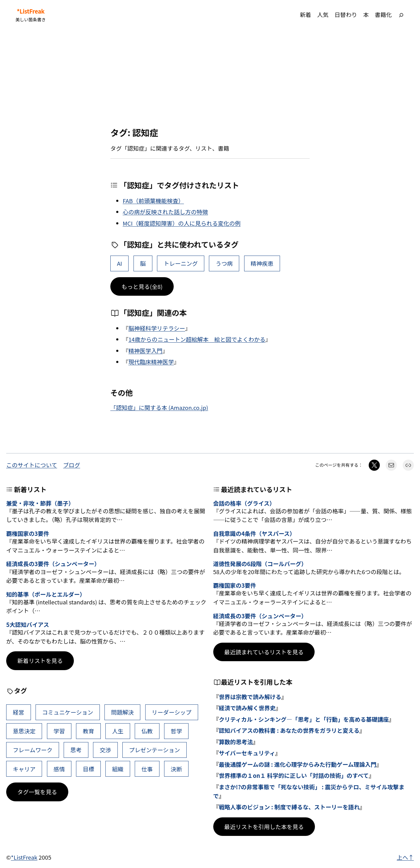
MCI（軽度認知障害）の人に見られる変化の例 (182, 223)
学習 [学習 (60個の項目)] (59, 731)
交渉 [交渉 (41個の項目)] (105, 750)
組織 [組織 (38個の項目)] (118, 769)
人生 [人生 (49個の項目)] (118, 731)
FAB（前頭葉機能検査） (153, 201)
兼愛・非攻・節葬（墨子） (40, 503)
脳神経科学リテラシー (157, 328)
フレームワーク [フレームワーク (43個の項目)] (32, 750)
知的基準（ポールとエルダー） (46, 594)
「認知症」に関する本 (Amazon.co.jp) (159, 407)
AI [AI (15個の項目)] (119, 263)
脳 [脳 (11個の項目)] (143, 263)
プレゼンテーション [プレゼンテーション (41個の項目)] (154, 750)
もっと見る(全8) (142, 286)
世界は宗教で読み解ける (250, 697)
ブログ (72, 465)
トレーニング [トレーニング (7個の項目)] (180, 263)
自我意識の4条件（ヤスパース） (254, 533)
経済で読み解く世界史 (247, 708)
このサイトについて (32, 465)
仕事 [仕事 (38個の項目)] (147, 769)
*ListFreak (31, 11)
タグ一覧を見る (37, 792)
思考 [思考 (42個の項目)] (76, 750)
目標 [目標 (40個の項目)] (89, 769)
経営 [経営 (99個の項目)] (18, 712)
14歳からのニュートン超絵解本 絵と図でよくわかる (197, 339)
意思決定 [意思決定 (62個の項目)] (24, 731)
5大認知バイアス (28, 624)
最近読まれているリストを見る (264, 652)
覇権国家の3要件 (28, 533)
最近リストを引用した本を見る (264, 827)
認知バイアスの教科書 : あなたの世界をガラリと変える (289, 730)
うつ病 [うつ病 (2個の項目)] (224, 263)
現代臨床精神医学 (151, 362)
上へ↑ (405, 857)
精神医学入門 (145, 351)
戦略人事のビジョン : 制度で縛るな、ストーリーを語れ (289, 807)
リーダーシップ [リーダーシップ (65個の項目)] (172, 712)
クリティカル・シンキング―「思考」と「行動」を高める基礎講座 (304, 719)
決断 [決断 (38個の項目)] (176, 769)
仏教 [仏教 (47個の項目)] (147, 731)
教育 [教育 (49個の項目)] (89, 731)
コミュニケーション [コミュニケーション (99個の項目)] (68, 712)
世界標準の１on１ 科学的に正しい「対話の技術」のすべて (294, 775)
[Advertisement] (210, 78)
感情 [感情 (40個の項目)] (59, 769)
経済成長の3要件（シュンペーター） (53, 564)
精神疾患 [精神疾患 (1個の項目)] (262, 263)
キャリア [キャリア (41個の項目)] (24, 769)
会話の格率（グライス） (244, 503)
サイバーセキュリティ (247, 753)
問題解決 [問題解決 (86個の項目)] (122, 712)
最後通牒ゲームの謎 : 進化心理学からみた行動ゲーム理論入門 (298, 764)
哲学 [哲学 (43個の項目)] (176, 731)
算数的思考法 (236, 742)
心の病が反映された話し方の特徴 (165, 212)
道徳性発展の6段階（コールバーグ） (260, 564)
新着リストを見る (40, 661)
